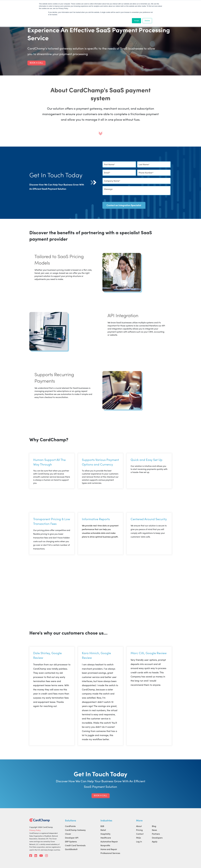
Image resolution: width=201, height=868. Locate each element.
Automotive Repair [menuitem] (109, 841)
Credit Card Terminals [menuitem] (75, 845)
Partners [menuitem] (156, 834)
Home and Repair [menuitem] (109, 849)
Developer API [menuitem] (72, 838)
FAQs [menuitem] (139, 838)
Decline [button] (147, 21)
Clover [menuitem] (68, 834)
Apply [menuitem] (155, 841)
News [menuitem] (154, 830)
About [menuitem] (139, 826)
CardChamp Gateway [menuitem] (75, 830)
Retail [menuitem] (103, 830)
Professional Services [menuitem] (110, 853)
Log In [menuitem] (139, 841)
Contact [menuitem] (140, 834)
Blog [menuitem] (154, 826)
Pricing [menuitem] (139, 830)
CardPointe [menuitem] (70, 826)
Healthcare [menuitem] (106, 838)
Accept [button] (136, 21)
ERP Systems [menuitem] (71, 841)
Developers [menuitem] (157, 838)
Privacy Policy (35, 830)
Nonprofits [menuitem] (105, 845)
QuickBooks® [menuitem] (71, 849)
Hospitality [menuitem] (105, 834)
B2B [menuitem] (102, 826)
